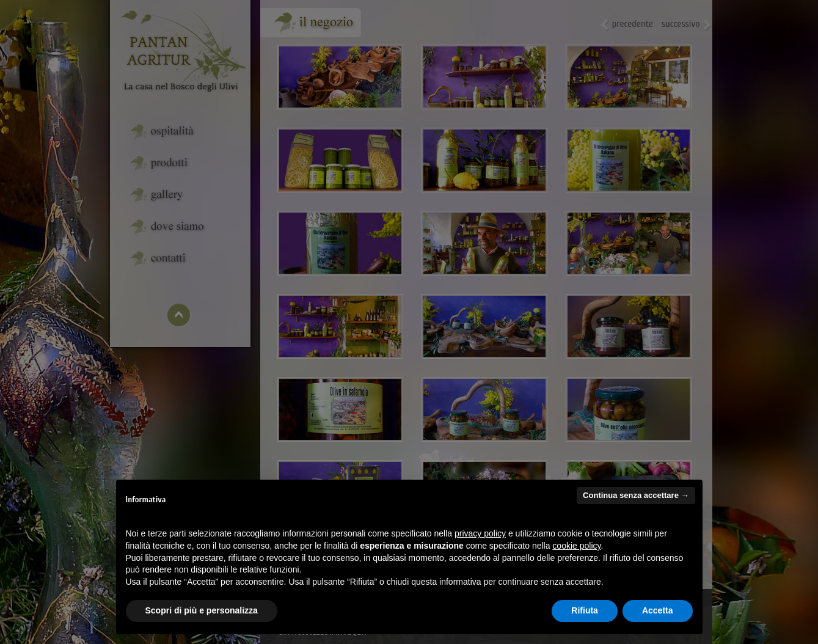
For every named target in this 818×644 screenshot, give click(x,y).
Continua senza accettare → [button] (636, 495)
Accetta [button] (658, 610)
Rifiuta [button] (585, 610)
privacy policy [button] (480, 533)
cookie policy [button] (576, 546)
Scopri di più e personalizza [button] (202, 610)
